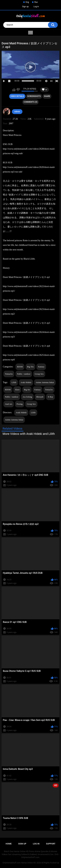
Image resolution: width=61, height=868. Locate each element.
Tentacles (9, 374)
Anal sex (9, 404)
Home (9, 844)
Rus (36, 2)
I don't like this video (18, 90)
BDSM (20, 367)
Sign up (25, 7)
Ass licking (27, 397)
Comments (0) (30, 102)
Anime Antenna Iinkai (45, 382)
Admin (17, 112)
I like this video (14, 90)
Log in (36, 7)
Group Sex (39, 374)
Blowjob (40, 397)
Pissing (20, 404)
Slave (17, 390)
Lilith (14, 382)
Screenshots (34, 96)
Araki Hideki (26, 382)
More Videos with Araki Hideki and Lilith (29, 434)
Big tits (27, 390)
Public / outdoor (24, 374)
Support (51, 844)
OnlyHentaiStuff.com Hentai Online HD (19, 863)
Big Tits (30, 367)
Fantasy (41, 367)
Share (47, 96)
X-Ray (50, 397)
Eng (27, 2)
